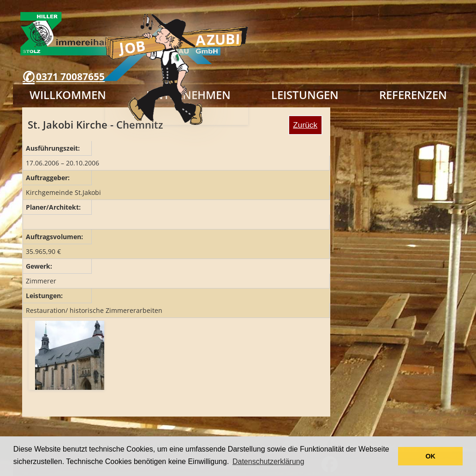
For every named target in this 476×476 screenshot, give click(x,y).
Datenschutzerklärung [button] (268, 461)
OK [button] (430, 456)
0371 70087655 (70, 76)
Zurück (305, 125)
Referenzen (413, 95)
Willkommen (68, 95)
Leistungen (305, 95)
